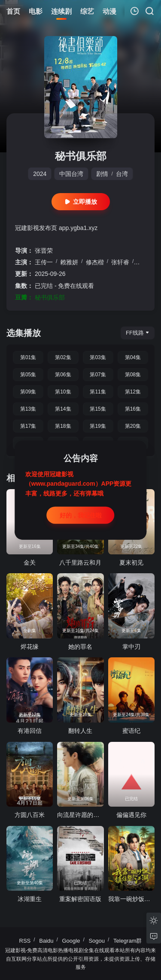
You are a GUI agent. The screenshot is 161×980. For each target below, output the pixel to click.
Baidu (46, 941)
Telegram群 (128, 941)
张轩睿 (120, 262)
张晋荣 (44, 251)
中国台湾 (71, 174)
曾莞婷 (146, 262)
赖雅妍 (69, 262)
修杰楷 (95, 262)
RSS (25, 941)
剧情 (102, 174)
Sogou (97, 941)
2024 (40, 174)
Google (71, 941)
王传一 (44, 262)
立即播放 (81, 202)
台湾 (122, 174)
